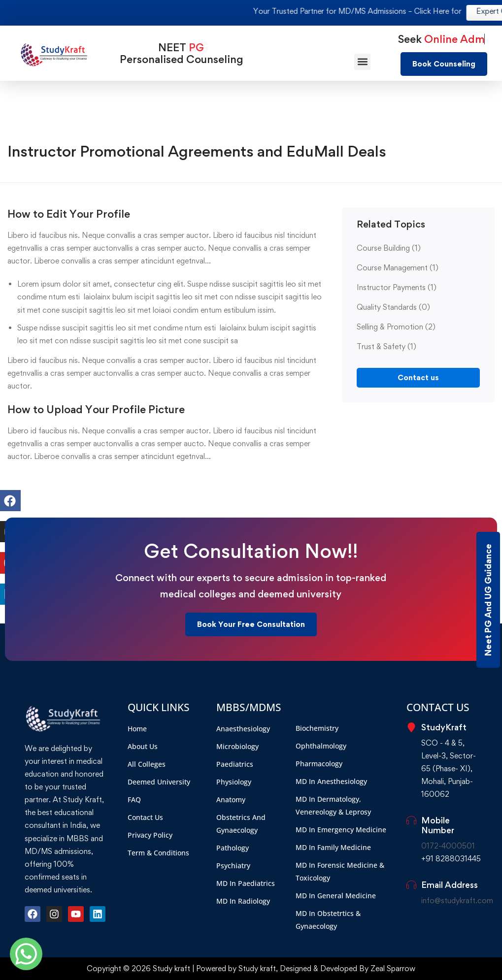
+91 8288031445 (451, 859)
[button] (362, 62)
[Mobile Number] (411, 820)
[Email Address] (411, 885)
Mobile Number (438, 825)
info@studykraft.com (457, 900)
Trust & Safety (386, 346)
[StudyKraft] (411, 727)
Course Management (398, 268)
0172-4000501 (448, 846)
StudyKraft (444, 727)
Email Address (450, 885)
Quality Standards (393, 307)
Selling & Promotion (396, 327)
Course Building (389, 248)
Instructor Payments (397, 287)
